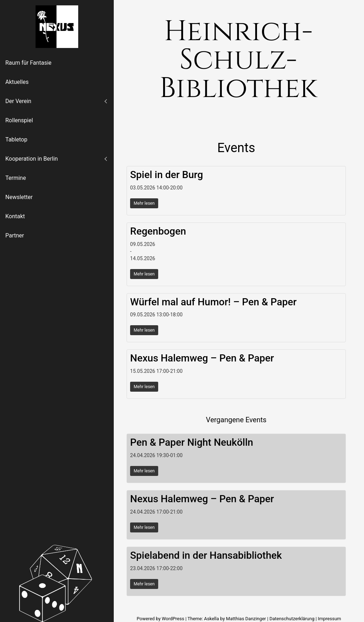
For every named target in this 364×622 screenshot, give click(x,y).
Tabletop (16, 140)
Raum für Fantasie (28, 63)
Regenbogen (158, 231)
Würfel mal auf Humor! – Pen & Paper (213, 302)
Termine (16, 178)
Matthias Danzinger (246, 619)
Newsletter (19, 197)
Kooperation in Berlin (32, 159)
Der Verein (18, 101)
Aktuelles (17, 82)
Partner (15, 235)
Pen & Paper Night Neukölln (192, 442)
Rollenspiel (19, 120)
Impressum (329, 619)
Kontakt (15, 216)
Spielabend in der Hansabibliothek (206, 555)
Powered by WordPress (161, 619)
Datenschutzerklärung (292, 619)
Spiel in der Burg (167, 175)
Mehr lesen (144, 203)
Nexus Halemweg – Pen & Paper (202, 358)
